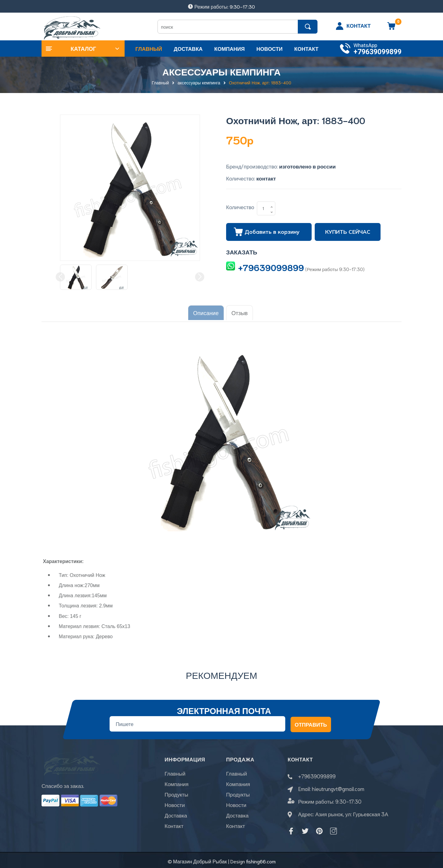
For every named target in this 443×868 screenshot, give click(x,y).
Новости (175, 805)
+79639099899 (377, 52)
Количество (240, 207)
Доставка (176, 816)
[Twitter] (305, 829)
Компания (177, 784)
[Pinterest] (319, 829)
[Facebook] (291, 829)
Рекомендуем (221, 673)
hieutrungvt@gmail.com (338, 786)
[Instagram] (333, 829)
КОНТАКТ (359, 25)
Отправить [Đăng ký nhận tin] (311, 722)
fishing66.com (261, 859)
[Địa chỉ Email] (197, 722)
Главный (175, 774)
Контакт (174, 826)
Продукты (176, 795)
